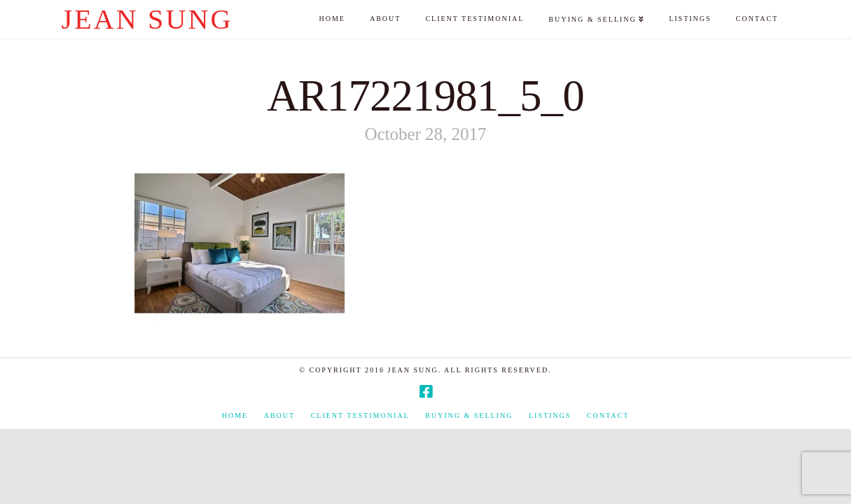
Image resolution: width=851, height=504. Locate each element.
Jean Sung (147, 20)
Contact (608, 415)
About (279, 415)
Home (235, 415)
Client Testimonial (360, 415)
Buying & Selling (469, 415)
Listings (550, 415)
